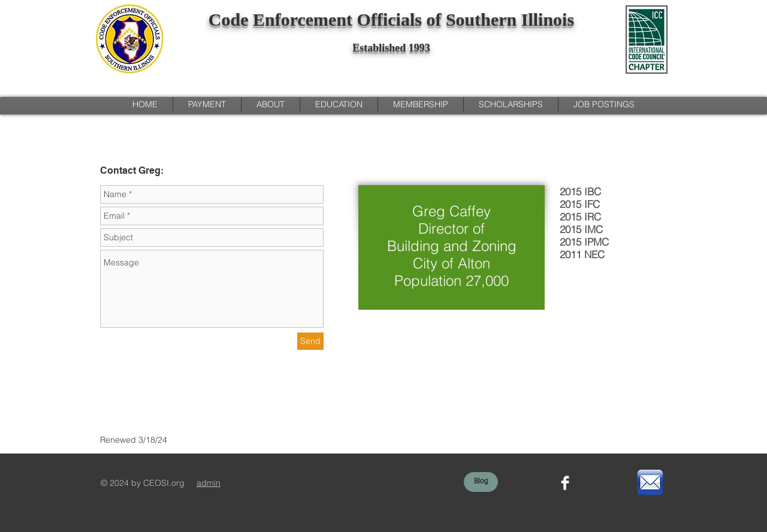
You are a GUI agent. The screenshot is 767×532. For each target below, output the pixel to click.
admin (209, 483)
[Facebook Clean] (565, 483)
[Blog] (481, 482)
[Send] (310, 341)
